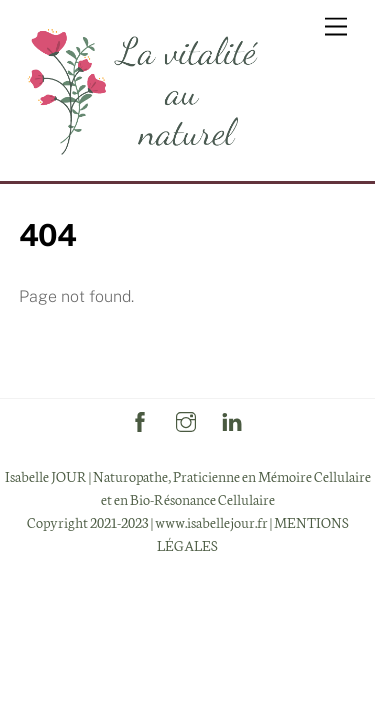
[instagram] (186, 417)
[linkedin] (232, 417)
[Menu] (336, 27)
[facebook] (140, 417)
